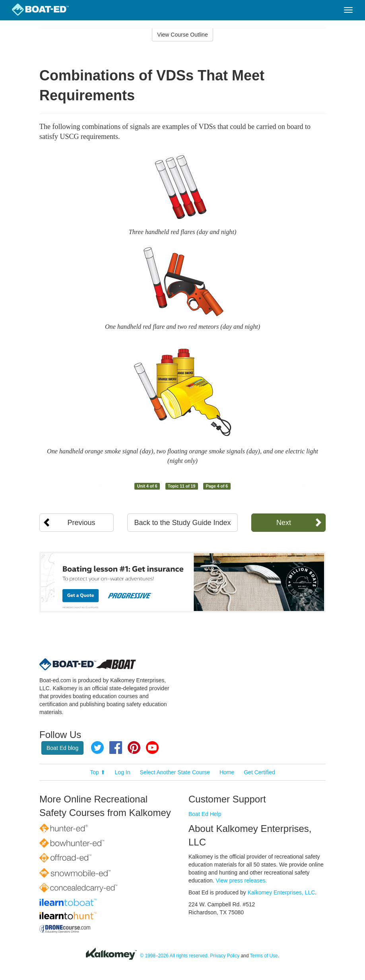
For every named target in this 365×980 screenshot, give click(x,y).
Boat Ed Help (205, 814)
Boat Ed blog (62, 748)
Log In (123, 772)
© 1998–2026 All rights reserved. (174, 956)
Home (227, 772)
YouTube (152, 748)
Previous (82, 523)
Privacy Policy (225, 956)
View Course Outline (182, 35)
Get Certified (259, 772)
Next (284, 523)
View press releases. (242, 880)
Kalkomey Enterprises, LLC (282, 892)
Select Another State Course (175, 772)
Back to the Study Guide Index (182, 523)
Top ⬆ (97, 772)
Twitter (97, 748)
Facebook (116, 748)
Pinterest (134, 748)
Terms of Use (264, 956)
